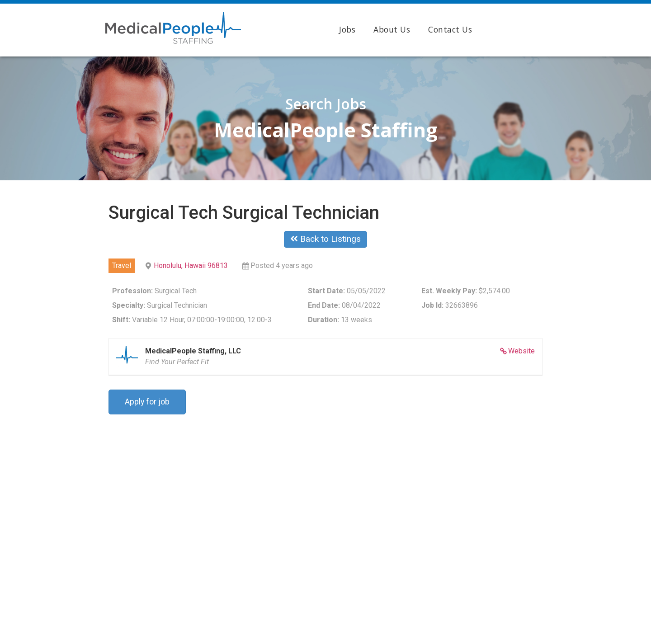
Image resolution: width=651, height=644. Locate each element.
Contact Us (450, 29)
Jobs (347, 29)
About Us (392, 29)
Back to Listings (325, 239)
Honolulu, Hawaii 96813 (191, 266)
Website (521, 351)
